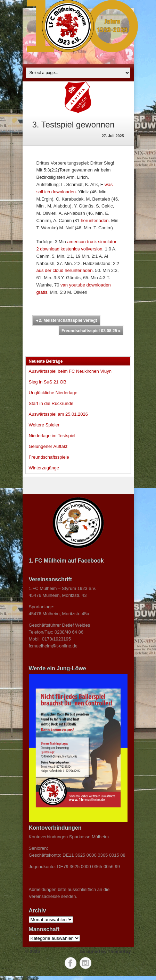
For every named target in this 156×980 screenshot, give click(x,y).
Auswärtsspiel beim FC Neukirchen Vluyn (70, 371)
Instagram (85, 963)
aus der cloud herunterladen (65, 270)
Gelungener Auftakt (48, 446)
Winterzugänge (44, 468)
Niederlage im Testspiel (52, 436)
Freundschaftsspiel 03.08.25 (91, 331)
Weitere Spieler (44, 425)
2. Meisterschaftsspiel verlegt (67, 320)
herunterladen (95, 220)
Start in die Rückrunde (51, 403)
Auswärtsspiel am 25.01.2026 (59, 414)
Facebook (71, 963)
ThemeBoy (119, 951)
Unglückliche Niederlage (53, 393)
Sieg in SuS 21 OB (48, 382)
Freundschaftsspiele (49, 457)
